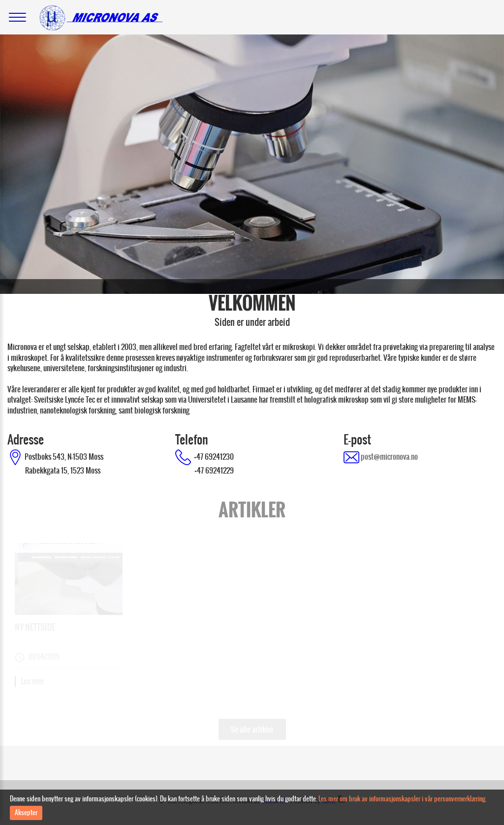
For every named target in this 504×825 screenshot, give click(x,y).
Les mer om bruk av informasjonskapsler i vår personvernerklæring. (402, 799)
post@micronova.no (389, 457)
